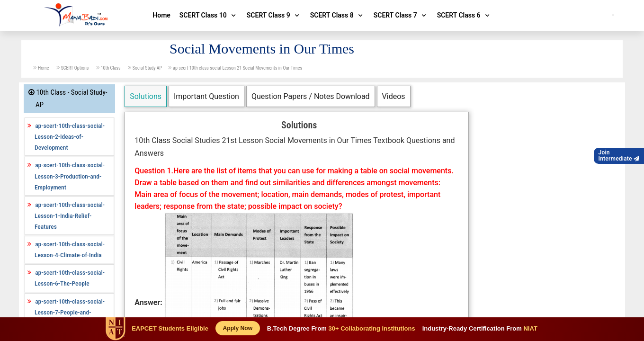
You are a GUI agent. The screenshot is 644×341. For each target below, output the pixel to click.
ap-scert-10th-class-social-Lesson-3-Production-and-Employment (70, 176)
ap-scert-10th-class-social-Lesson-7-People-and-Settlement (70, 312)
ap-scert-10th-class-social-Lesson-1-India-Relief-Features (70, 215)
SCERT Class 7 (401, 15)
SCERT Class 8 (337, 15)
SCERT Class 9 (274, 15)
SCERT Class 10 (209, 15)
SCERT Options (76, 68)
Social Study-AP (147, 68)
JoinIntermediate (619, 156)
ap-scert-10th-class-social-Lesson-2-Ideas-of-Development (70, 136)
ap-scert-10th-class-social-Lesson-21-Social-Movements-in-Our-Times (237, 68)
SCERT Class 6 (464, 15)
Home (161, 15)
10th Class (111, 68)
